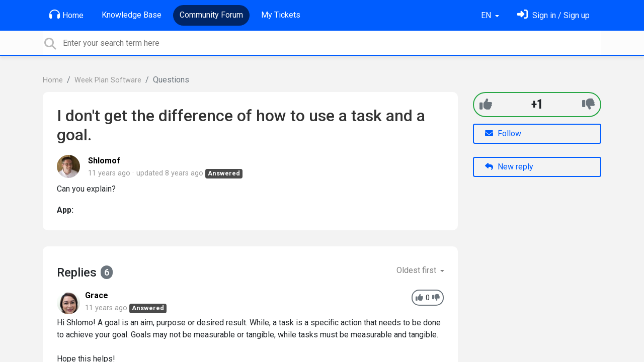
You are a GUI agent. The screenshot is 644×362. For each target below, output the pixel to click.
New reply (509, 167)
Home (66, 15)
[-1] (588, 104)
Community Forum (211, 15)
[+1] (486, 104)
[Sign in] (553, 15)
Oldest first (417, 270)
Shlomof (104, 161)
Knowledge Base (132, 15)
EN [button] (487, 15)
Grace (97, 295)
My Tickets (281, 15)
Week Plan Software (108, 80)
